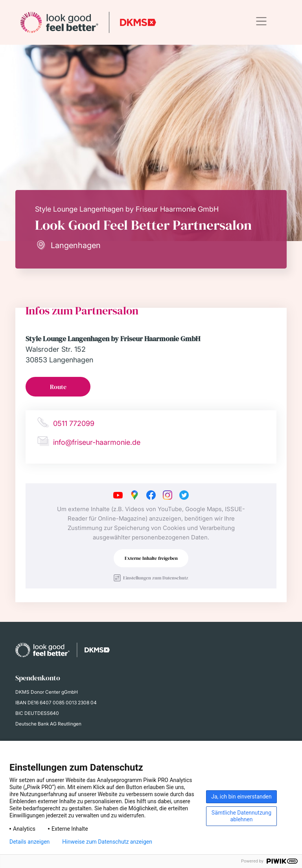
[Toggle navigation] (261, 21)
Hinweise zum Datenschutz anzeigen (107, 842)
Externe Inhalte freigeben (151, 558)
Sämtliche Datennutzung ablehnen (241, 816)
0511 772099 (74, 423)
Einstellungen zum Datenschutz (156, 578)
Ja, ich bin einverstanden (241, 797)
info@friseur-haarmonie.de (97, 442)
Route (58, 387)
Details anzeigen (29, 842)
